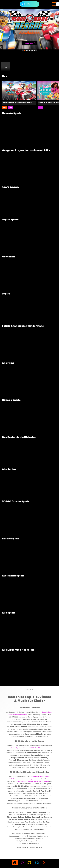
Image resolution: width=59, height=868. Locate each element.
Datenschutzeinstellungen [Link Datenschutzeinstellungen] (24, 838)
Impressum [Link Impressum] (29, 833)
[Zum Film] (29, 43)
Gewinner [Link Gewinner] (39, 838)
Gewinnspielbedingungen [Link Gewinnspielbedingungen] (38, 836)
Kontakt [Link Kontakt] (38, 841)
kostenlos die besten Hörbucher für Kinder (33, 781)
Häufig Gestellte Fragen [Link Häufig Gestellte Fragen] (25, 841)
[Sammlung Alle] (6, 67)
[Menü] (54, 4)
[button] (22, 4)
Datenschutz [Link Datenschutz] (40, 833)
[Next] (44, 863)
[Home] (15, 863)
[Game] (29, 863)
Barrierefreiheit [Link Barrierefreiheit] (18, 833)
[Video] (22, 863)
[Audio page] (37, 863)
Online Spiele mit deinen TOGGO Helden (26, 748)
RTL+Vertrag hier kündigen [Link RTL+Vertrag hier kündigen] (29, 843)
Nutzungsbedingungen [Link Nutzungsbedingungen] (18, 836)
